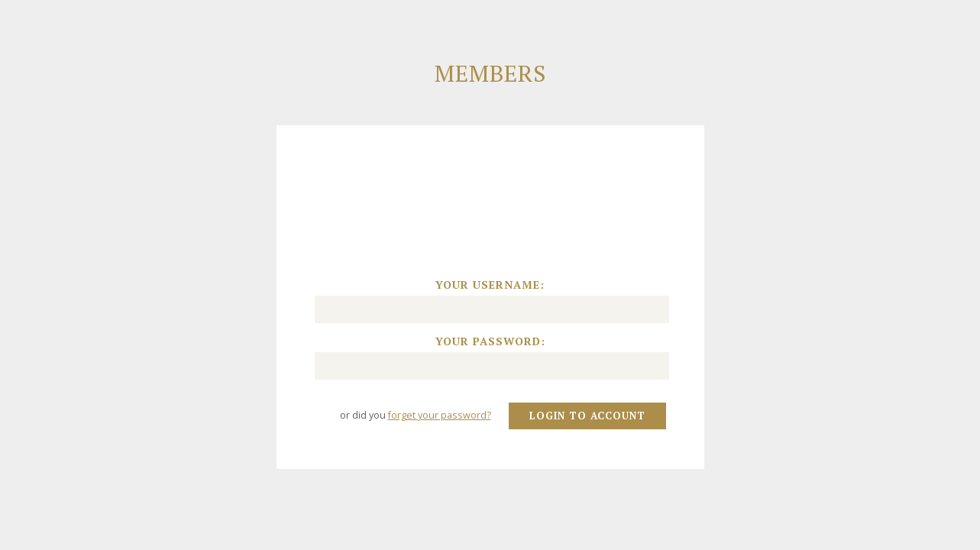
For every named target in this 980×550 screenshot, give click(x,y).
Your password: (490, 341)
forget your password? (440, 415)
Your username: (490, 285)
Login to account (587, 416)
